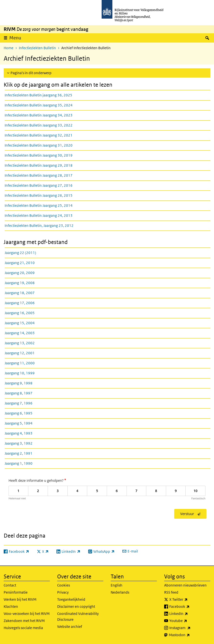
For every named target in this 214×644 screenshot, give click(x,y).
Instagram (190, 628)
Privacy (63, 592)
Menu (15, 38)
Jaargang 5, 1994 (19, 423)
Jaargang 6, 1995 (19, 413)
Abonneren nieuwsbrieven (185, 585)
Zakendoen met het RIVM (24, 621)
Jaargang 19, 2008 (20, 283)
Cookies (64, 585)
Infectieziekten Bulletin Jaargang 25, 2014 (39, 205)
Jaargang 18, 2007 (20, 293)
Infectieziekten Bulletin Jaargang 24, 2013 (39, 215)
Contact (10, 585)
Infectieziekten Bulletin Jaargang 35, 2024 (39, 105)
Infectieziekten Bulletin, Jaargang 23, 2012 (39, 225)
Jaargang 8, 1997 (19, 393)
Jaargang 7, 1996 (19, 403)
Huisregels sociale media (23, 628)
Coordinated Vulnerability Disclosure (78, 616)
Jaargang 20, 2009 (20, 273)
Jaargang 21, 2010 (20, 263)
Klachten (11, 606)
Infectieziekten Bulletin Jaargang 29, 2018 (39, 165)
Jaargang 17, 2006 (20, 303)
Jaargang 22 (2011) (20, 253)
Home (9, 48)
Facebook (190, 607)
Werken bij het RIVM (20, 599)
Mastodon (190, 635)
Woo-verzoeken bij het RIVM (27, 614)
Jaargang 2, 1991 (19, 453)
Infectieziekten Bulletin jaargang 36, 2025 (38, 95)
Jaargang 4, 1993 (19, 433)
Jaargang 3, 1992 (19, 443)
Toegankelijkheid (71, 599)
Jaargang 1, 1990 (19, 463)
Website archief (70, 627)
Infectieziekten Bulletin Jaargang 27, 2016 (39, 185)
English (117, 585)
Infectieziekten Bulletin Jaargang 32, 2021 (39, 135)
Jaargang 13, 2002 (20, 343)
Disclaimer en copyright (76, 606)
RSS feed (171, 592)
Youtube (189, 621)
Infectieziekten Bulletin (37, 48)
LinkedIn (189, 614)
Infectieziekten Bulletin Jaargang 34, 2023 (39, 115)
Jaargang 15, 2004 (20, 323)
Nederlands (120, 592)
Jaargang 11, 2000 (20, 363)
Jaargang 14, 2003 (20, 333)
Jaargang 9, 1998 (19, 383)
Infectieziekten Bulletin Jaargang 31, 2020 (39, 145)
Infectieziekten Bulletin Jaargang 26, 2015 (39, 195)
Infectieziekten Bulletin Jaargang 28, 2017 (39, 175)
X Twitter (189, 599)
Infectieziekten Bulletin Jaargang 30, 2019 (39, 155)
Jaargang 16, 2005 (20, 313)
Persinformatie (16, 592)
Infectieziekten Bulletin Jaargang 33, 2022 (39, 125)
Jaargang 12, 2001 (20, 353)
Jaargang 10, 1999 (20, 373)
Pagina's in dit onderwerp (31, 73)
